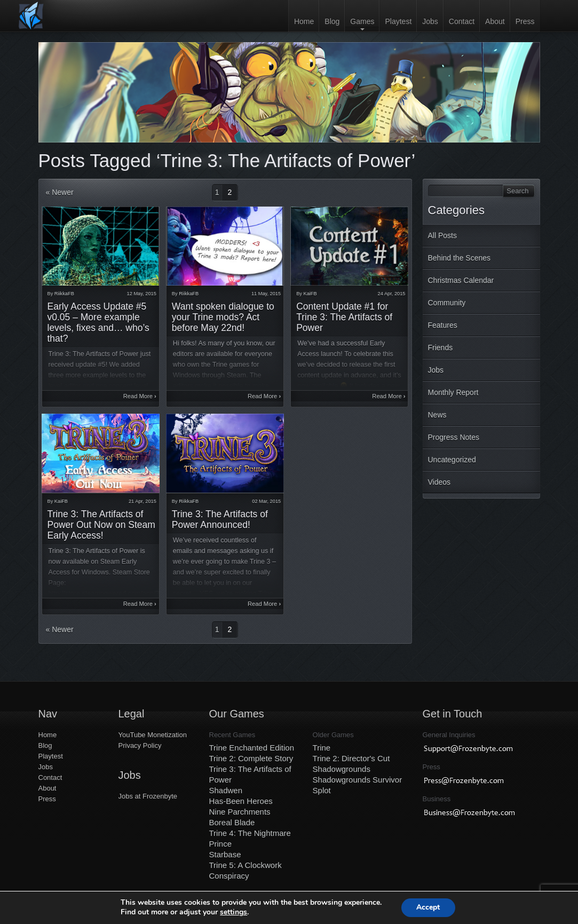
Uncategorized (452, 460)
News (437, 415)
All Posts (442, 235)
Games (362, 21)
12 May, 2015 (142, 294)
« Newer (60, 192)
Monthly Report (453, 392)
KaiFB (310, 294)
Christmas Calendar (461, 280)
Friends (441, 348)
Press (525, 21)
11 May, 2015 (266, 294)
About (495, 21)
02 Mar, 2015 (266, 501)
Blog (332, 21)
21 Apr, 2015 (142, 501)
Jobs (430, 21)
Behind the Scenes (460, 258)
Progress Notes (454, 437)
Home (304, 21)
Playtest (398, 21)
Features (443, 325)
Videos (440, 482)
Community (447, 303)
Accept (428, 907)
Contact (462, 21)
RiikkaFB (64, 294)
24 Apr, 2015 (392, 294)
